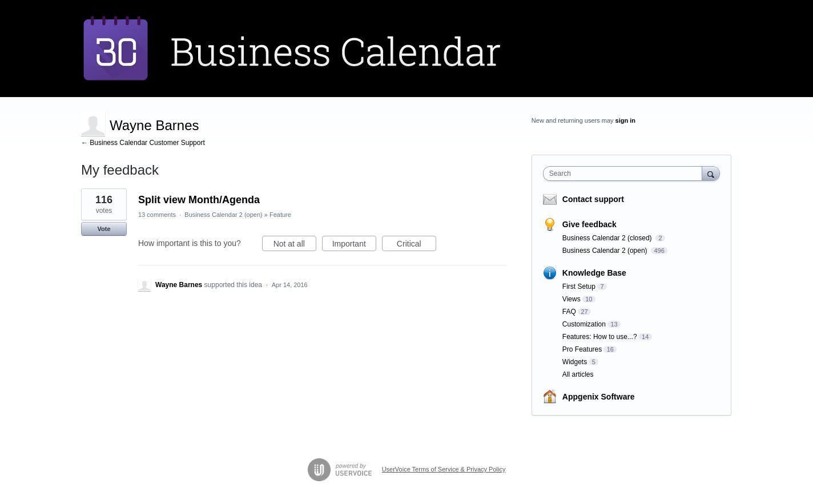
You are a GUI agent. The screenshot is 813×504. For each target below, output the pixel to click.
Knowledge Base (594, 273)
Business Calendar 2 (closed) (608, 238)
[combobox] (625, 174)
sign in (625, 120)
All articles (578, 374)
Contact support (593, 199)
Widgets (575, 362)
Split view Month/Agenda (199, 200)
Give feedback (589, 224)
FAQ (569, 312)
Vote (104, 229)
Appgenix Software (599, 397)
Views (571, 299)
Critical (416, 245)
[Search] (711, 173)
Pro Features (582, 349)
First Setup (579, 287)
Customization (584, 324)
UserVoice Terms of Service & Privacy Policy (444, 469)
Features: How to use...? (600, 337)
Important (354, 245)
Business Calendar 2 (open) (223, 215)
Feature (280, 215)
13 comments (157, 215)
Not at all (295, 245)
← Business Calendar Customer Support (143, 143)
